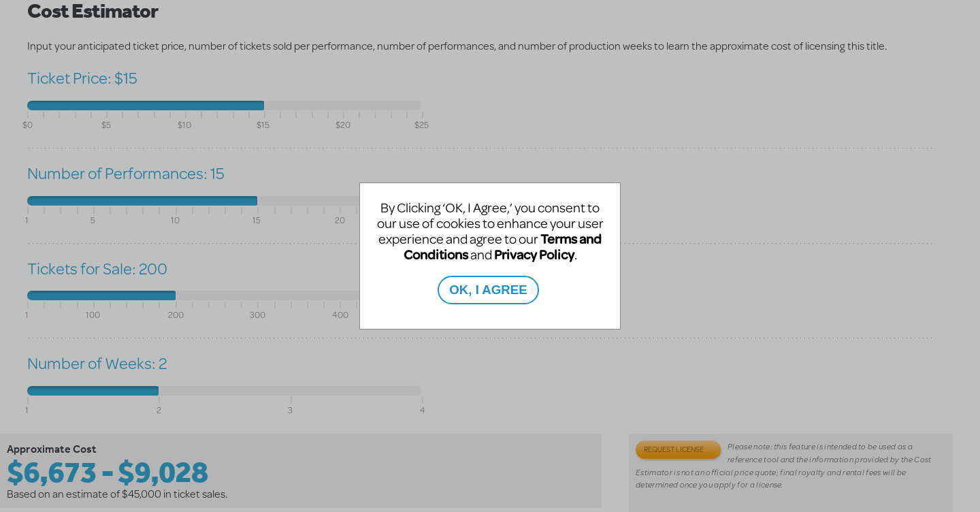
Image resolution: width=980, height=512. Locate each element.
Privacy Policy (534, 254)
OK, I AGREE (488, 290)
